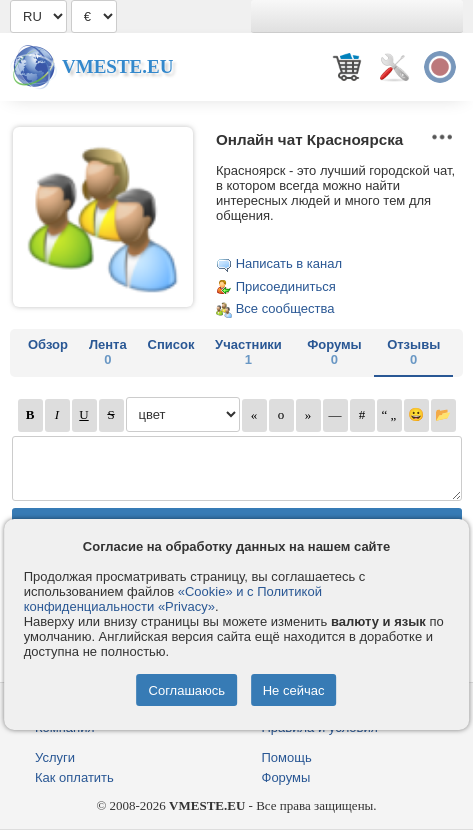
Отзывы (413, 352)
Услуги (55, 757)
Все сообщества (285, 308)
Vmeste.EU (117, 66)
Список (171, 344)
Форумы (334, 352)
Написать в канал (289, 263)
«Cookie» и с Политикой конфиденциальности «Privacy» (173, 599)
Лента (108, 352)
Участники (248, 352)
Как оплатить (74, 777)
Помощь (287, 757)
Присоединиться (286, 286)
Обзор (48, 344)
